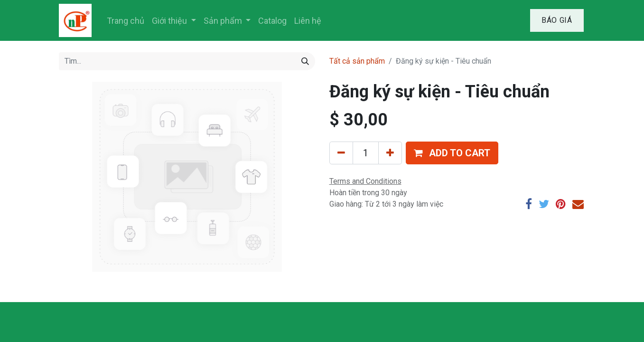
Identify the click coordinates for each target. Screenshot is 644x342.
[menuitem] (126, 21)
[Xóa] (341, 153)
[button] (452, 153)
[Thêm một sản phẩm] (390, 153)
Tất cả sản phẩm (357, 61)
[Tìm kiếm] (305, 61)
